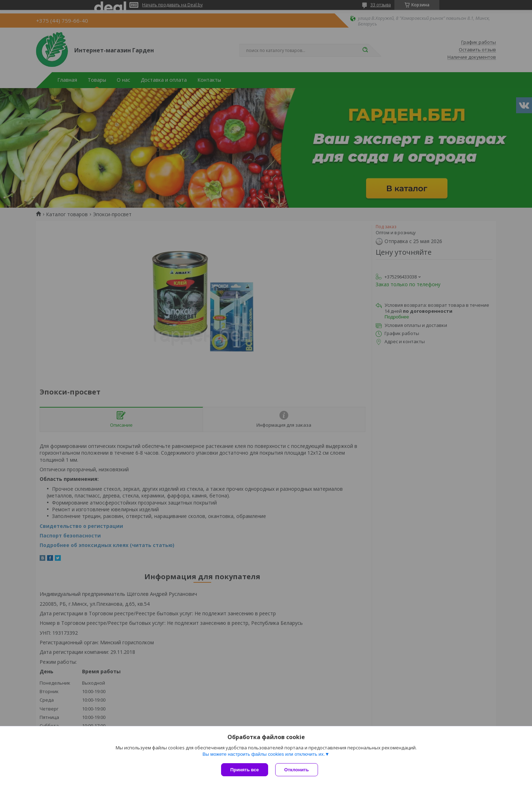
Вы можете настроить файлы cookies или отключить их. (264, 754)
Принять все (245, 770)
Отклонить (297, 770)
